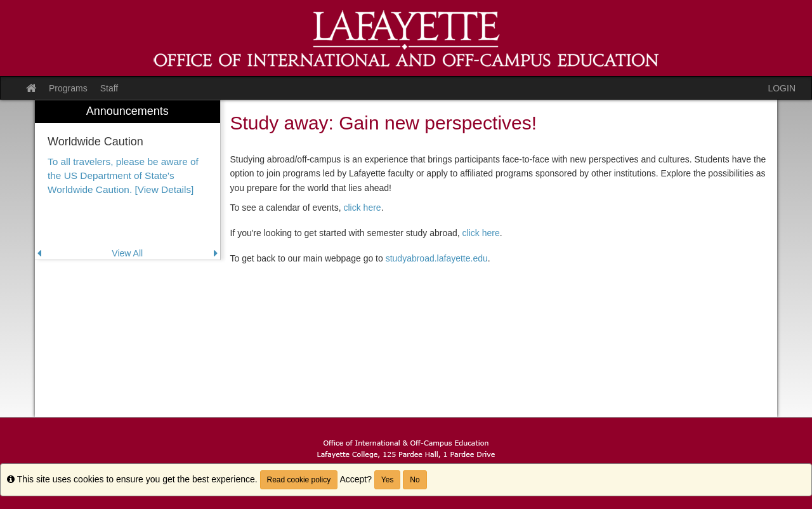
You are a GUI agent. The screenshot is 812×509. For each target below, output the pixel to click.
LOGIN (782, 88)
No (415, 480)
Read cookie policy (299, 480)
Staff (109, 88)
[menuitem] (128, 180)
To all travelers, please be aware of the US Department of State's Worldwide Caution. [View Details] (123, 175)
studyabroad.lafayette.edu (437, 258)
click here (363, 208)
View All (127, 253)
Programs (68, 88)
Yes (388, 480)
